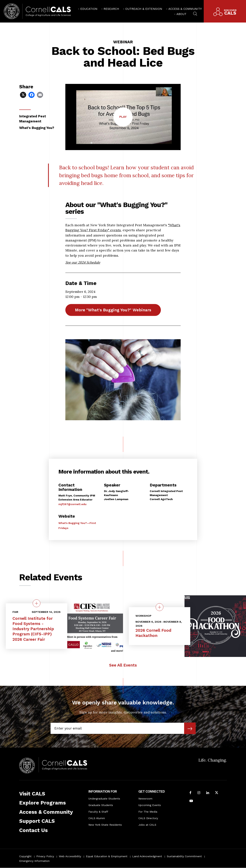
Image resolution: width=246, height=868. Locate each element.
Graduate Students (101, 805)
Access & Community (185, 9)
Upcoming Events (150, 805)
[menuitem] (88, 9)
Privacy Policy (45, 856)
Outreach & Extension (144, 9)
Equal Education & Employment (107, 856)
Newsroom (145, 799)
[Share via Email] (40, 95)
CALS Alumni (97, 818)
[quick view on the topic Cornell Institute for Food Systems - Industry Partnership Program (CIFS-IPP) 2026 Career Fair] (37, 603)
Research (111, 9)
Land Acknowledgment (147, 856)
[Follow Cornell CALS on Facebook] (190, 793)
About (181, 14)
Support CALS (37, 821)
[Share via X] (23, 95)
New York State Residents (105, 825)
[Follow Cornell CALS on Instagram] (199, 793)
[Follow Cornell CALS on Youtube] (191, 801)
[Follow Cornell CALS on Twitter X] (217, 793)
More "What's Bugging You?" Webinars (113, 310)
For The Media (148, 812)
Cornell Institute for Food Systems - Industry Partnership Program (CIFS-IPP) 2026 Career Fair (33, 629)
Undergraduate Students (104, 799)
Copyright (25, 856)
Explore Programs (42, 803)
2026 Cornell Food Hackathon (153, 633)
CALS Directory (148, 818)
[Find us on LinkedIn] (208, 793)
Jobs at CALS (147, 825)
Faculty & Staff (98, 812)
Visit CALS (32, 794)
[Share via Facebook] (32, 95)
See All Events (123, 665)
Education (89, 9)
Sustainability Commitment (184, 856)
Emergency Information (34, 861)
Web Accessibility (70, 856)
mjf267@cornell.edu (72, 504)
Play (126, 121)
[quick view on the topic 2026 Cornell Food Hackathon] (160, 607)
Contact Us (33, 830)
